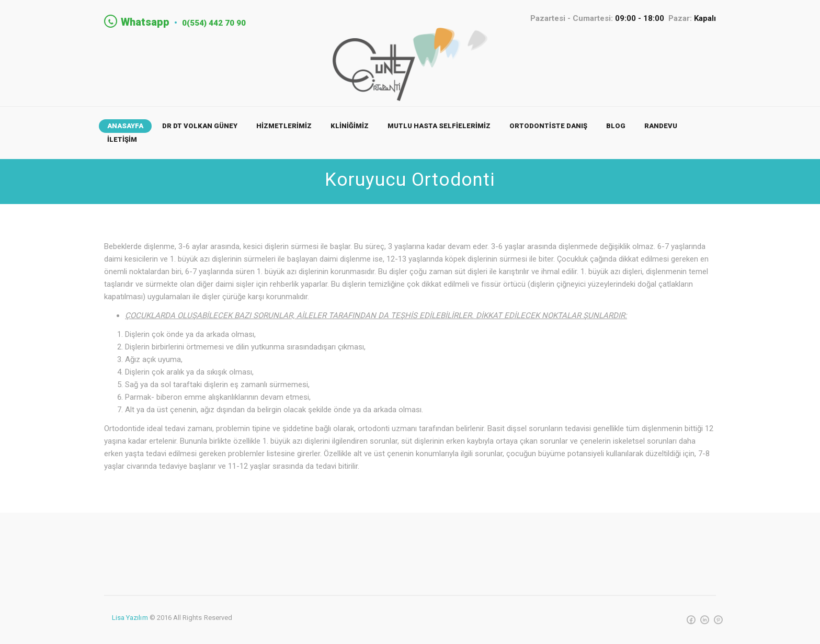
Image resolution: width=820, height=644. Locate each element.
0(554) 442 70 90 (224, 22)
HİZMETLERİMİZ (284, 127)
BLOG (616, 127)
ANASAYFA (125, 127)
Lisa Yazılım (130, 619)
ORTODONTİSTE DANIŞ (548, 127)
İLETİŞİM (122, 141)
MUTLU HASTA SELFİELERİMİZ (439, 127)
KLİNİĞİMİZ (350, 127)
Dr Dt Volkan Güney (200, 127)
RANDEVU (661, 127)
